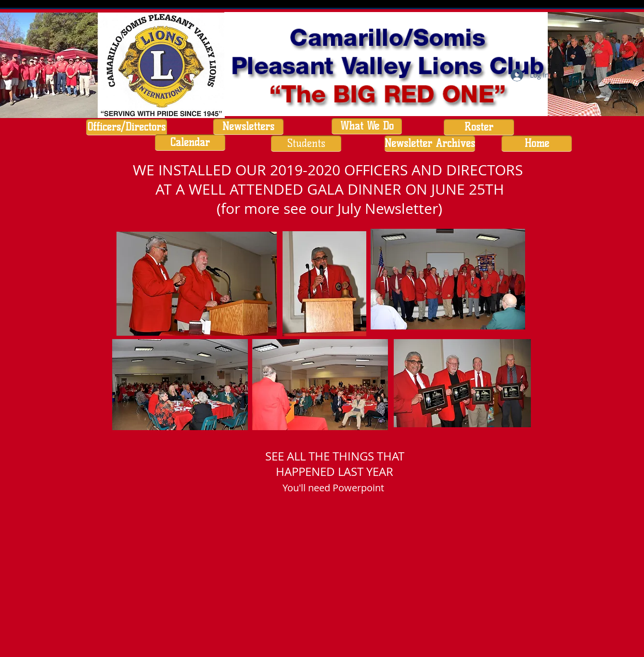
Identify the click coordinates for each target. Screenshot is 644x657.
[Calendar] (190, 143)
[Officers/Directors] (127, 127)
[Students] (306, 144)
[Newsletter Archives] (430, 144)
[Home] (537, 144)
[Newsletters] (248, 127)
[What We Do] (367, 126)
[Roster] (479, 127)
